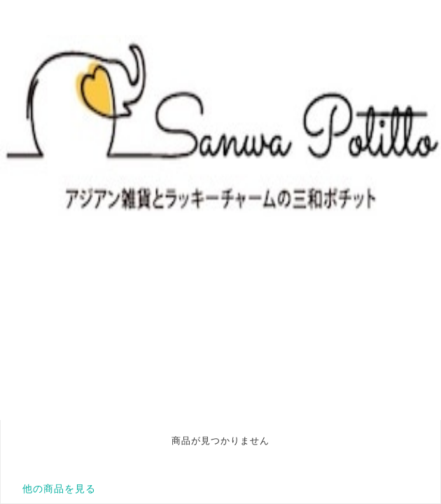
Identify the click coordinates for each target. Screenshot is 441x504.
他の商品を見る (59, 489)
